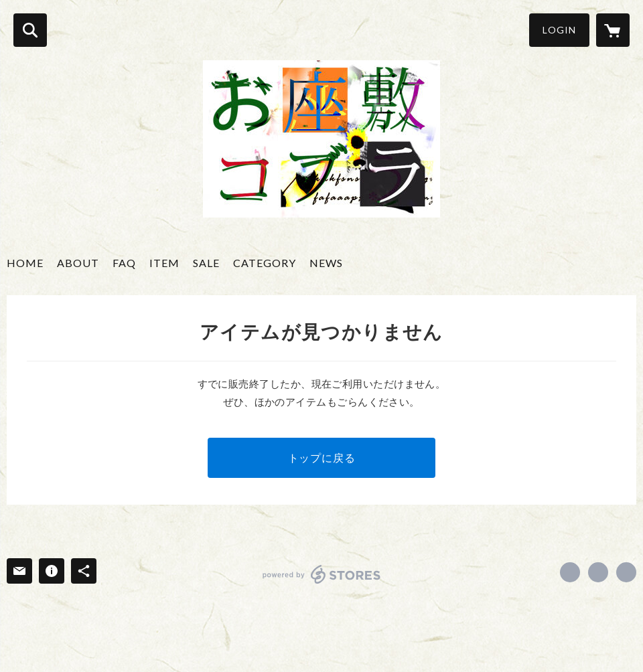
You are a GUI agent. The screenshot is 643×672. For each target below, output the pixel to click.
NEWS (326, 263)
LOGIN (559, 30)
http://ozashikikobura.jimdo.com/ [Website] (626, 572)
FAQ (124, 263)
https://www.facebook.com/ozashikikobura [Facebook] (570, 572)
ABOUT (78, 263)
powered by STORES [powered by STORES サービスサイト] (322, 574)
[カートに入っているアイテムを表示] (613, 30)
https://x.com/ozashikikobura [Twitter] (598, 572)
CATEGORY (265, 263)
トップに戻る (322, 457)
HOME (25, 263)
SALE (206, 263)
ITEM (164, 263)
